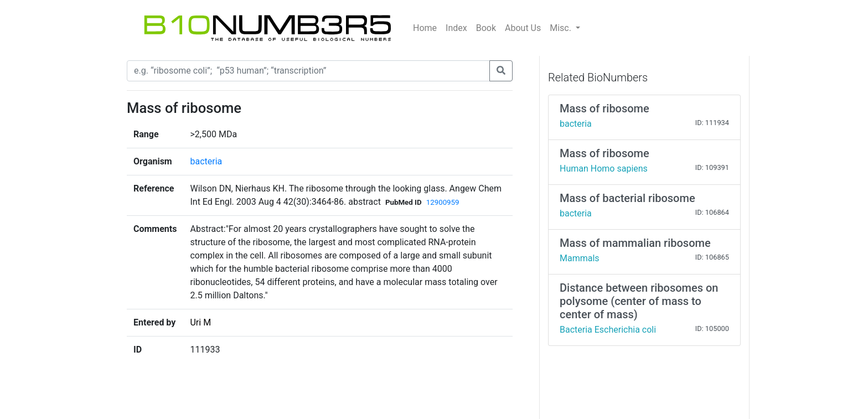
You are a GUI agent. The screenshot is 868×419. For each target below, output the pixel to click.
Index (456, 28)
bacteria (206, 161)
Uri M (200, 322)
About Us (523, 28)
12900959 (443, 202)
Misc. (562, 28)
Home (425, 28)
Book (486, 28)
